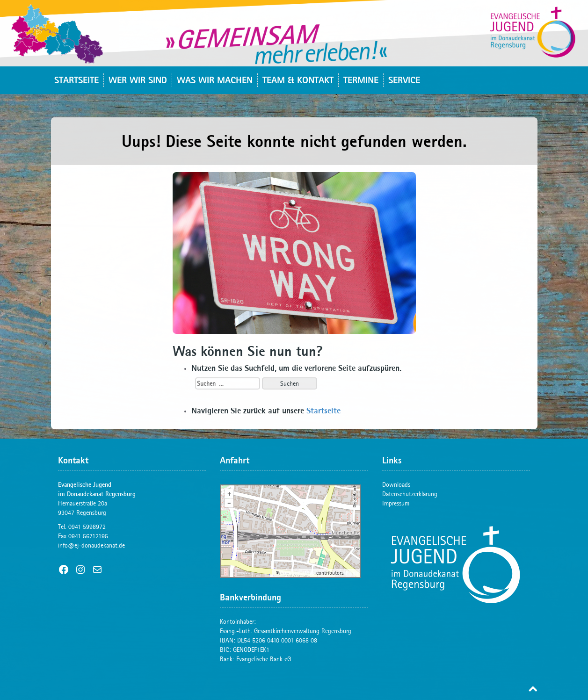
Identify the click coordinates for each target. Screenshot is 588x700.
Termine (361, 80)
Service (404, 80)
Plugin (352, 573)
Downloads (396, 484)
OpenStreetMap (298, 573)
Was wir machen (215, 80)
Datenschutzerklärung (410, 494)
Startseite (76, 80)
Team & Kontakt (298, 80)
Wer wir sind (138, 80)
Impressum (396, 503)
